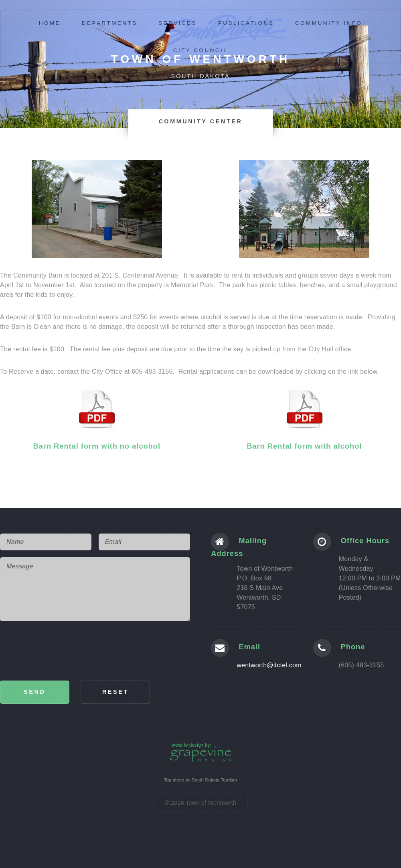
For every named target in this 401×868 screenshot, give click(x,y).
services (178, 23)
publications (246, 23)
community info (329, 23)
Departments (110, 23)
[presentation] (61, 651)
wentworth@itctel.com (269, 665)
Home (50, 23)
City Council (200, 50)
